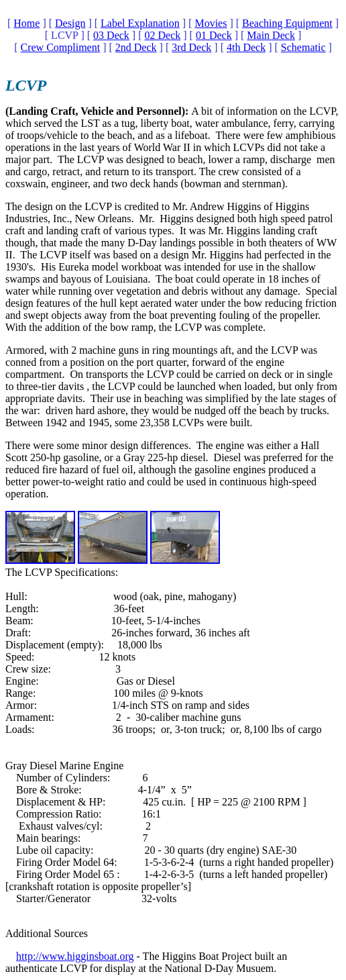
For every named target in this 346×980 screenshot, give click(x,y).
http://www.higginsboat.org (75, 956)
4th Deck (246, 47)
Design (70, 23)
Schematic (303, 47)
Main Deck (271, 35)
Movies (211, 23)
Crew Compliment (61, 47)
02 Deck (163, 35)
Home (26, 23)
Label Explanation (140, 23)
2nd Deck (136, 47)
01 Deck (214, 35)
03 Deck (111, 35)
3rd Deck (191, 47)
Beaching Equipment (287, 23)
